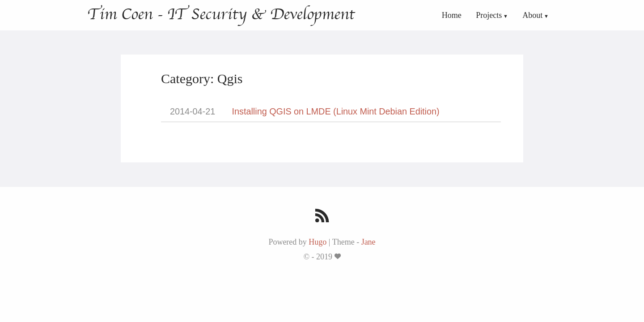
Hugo (318, 242)
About (532, 15)
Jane (369, 242)
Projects (489, 15)
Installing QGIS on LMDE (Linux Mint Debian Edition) (336, 111)
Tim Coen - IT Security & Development (221, 14)
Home (452, 15)
